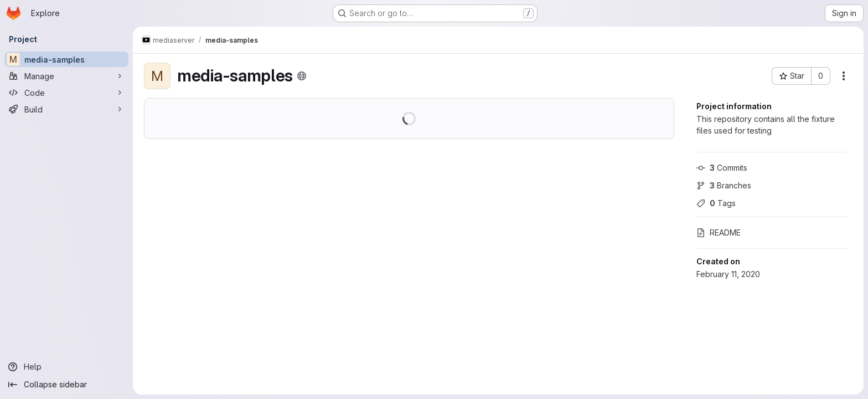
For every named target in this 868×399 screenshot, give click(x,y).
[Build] (66, 109)
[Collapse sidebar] (66, 385)
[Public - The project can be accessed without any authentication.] (302, 76)
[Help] (66, 367)
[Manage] (66, 76)
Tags (716, 203)
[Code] (66, 93)
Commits (722, 168)
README (719, 232)
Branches (724, 185)
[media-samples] (66, 59)
